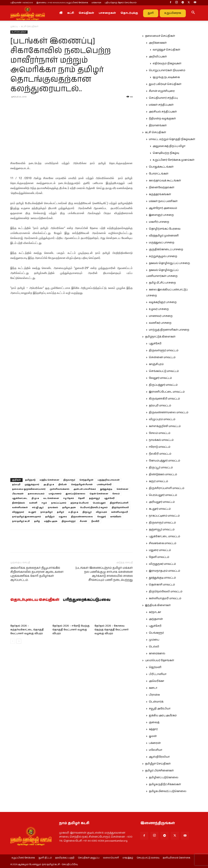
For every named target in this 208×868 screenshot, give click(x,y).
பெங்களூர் (156, 633)
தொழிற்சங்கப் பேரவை (165, 229)
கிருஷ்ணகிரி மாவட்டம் (164, 399)
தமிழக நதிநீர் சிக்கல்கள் (165, 784)
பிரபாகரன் (18, 494)
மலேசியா (156, 750)
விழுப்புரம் (101, 512)
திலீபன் (63, 485)
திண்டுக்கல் (18, 503)
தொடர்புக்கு (129, 13)
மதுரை (63, 517)
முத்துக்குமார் (32, 485)
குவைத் (154, 722)
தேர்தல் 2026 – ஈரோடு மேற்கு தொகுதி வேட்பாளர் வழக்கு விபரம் (71, 630)
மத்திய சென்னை (49, 480)
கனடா (153, 688)
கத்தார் (153, 729)
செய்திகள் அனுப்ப (89, 858)
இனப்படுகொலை (75, 494)
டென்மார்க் (156, 702)
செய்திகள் (86, 13)
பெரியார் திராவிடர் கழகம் (94, 507)
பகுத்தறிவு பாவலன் (109, 480)
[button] (193, 13)
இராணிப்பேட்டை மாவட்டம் (167, 392)
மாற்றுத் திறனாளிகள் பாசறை (169, 330)
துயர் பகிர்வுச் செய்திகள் (165, 84)
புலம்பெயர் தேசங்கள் (160, 660)
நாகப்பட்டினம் (59, 503)
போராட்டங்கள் (159, 174)
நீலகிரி (95, 521)
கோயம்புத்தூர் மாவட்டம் (164, 461)
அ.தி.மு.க (49, 485)
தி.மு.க (35, 498)
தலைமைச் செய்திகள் (160, 36)
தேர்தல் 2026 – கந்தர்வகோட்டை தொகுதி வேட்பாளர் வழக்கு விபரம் (27, 630)
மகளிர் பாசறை (159, 222)
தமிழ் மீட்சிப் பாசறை (162, 283)
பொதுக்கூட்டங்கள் (161, 167)
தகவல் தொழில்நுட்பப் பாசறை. (170, 263)
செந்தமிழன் (86, 480)
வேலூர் (102, 517)
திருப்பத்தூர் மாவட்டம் (163, 385)
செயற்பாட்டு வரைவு (148, 858)
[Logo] (28, 13)
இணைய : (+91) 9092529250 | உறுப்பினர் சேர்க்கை (62, 3)
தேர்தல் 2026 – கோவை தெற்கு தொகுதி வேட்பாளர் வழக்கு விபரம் (112, 630)
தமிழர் (60, 512)
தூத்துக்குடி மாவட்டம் (162, 578)
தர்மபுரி (16, 485)
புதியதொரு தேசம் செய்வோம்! (121, 3)
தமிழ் (37, 521)
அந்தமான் (156, 619)
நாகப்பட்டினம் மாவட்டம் (164, 516)
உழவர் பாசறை (159, 309)
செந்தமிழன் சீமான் (82, 485)
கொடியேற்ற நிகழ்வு (166, 153)
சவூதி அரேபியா (160, 709)
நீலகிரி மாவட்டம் (160, 454)
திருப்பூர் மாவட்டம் (161, 468)
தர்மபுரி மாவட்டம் (160, 406)
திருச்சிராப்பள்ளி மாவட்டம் (167, 488)
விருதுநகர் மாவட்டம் (162, 564)
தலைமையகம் (36, 494)
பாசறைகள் (107, 13)
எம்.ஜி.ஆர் (38, 507)
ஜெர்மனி (155, 667)
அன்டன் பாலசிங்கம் (85, 489)
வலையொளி (111, 858)
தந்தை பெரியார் (80, 503)
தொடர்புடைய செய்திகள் (35, 600)
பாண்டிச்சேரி (104, 485)
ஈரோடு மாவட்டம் (160, 447)
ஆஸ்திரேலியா (159, 757)
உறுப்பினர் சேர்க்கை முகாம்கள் (174, 160)
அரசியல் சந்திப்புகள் (163, 112)
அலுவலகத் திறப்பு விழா (169, 146)
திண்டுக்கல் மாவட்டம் (163, 474)
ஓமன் (153, 736)
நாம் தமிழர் (46, 512)
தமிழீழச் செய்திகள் (158, 764)
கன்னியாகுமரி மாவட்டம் (165, 598)
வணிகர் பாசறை (160, 323)
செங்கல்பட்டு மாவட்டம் (164, 371)
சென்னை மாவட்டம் (162, 357)
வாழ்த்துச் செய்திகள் (166, 50)
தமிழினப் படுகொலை (164, 778)
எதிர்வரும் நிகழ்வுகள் (167, 64)
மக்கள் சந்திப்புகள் (161, 105)
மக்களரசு (96, 3)
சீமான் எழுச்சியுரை (162, 91)
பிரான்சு (154, 695)
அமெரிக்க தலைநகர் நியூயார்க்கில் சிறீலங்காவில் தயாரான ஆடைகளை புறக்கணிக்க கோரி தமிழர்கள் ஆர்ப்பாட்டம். (37, 574)
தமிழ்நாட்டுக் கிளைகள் (160, 337)
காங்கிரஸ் (116, 517)
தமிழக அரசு (69, 507)
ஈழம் (44, 503)
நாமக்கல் (53, 507)
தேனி (81, 498)
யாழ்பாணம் (55, 494)
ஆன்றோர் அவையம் (163, 208)
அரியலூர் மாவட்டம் (162, 502)
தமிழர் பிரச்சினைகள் (159, 771)
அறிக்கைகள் (158, 43)
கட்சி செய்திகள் (19, 32)
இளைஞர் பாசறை (161, 215)
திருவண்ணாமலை (82, 517)
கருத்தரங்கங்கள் (160, 194)
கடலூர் (32, 512)
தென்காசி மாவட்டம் (162, 585)
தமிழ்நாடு (30, 480)
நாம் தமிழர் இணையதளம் (27, 517)
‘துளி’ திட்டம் (45, 858)
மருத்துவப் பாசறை (162, 243)
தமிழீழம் (50, 517)
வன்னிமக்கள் (20, 507)
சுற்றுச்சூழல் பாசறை (163, 256)
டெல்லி (154, 647)
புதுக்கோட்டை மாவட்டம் (164, 536)
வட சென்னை (51, 498)
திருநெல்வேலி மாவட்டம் (166, 592)
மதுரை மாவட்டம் (160, 550)
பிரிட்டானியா (158, 674)
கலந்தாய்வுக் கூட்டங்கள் (165, 181)
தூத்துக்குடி (106, 489)
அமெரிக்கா (157, 681)
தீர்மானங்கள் (158, 126)
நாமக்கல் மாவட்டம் (161, 440)
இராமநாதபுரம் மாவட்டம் (164, 571)
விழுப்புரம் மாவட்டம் (162, 419)
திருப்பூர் (87, 512)
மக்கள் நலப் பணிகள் (163, 201)
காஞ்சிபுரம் (156, 364)
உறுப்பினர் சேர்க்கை (23, 858)
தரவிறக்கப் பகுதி (65, 858)
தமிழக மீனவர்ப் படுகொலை (168, 791)
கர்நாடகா (155, 612)
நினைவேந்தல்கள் (162, 187)
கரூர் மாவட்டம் (158, 481)
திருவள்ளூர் (69, 521)
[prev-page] (13, 641)
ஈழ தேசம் (69, 498)
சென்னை (122, 489)
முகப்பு (14, 26)
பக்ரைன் (155, 743)
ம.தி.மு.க (73, 512)
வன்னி (33, 503)
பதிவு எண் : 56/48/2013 (22, 3)
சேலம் (116, 494)
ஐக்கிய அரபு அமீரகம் (163, 716)
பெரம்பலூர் (99, 503)
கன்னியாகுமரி (120, 512)
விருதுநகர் (18, 512)
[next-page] (19, 641)
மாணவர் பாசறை (161, 316)
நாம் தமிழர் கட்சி (21, 521)
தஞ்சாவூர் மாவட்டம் (162, 530)
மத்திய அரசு (51, 521)
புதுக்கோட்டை (20, 498)
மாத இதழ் (128, 858)
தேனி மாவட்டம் (159, 557)
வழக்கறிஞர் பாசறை (163, 302)
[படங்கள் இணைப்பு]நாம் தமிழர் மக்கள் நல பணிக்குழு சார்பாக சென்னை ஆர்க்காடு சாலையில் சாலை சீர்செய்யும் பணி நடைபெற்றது (104, 574)
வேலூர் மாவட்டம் (160, 378)
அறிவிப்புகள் (158, 57)
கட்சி (71, 13)
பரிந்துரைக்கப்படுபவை (87, 600)
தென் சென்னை (99, 494)
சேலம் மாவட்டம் (160, 433)
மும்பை (154, 640)
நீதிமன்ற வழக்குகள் (162, 119)
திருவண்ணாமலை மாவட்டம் (169, 412)
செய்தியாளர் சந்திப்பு (163, 98)
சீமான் (83, 521)
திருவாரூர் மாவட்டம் (162, 523)
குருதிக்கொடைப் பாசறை (166, 249)
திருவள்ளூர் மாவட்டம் (164, 350)
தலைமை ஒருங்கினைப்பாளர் (29, 489)
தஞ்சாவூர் (94, 498)
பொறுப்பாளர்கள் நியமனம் (167, 70)
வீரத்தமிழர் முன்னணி (164, 236)
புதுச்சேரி (109, 498)
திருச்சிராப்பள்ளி (119, 503)
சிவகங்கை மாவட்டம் (163, 543)
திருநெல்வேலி (120, 507)
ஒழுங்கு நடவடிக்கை (166, 77)
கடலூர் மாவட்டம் (160, 509)
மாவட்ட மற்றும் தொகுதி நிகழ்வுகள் (172, 139)
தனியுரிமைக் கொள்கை (177, 858)
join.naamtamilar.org (116, 841)
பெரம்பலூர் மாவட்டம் (163, 495)
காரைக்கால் (157, 654)
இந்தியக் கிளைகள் (158, 605)
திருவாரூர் (69, 480)
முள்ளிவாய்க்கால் (60, 489)
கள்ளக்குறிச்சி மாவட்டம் (165, 426)
